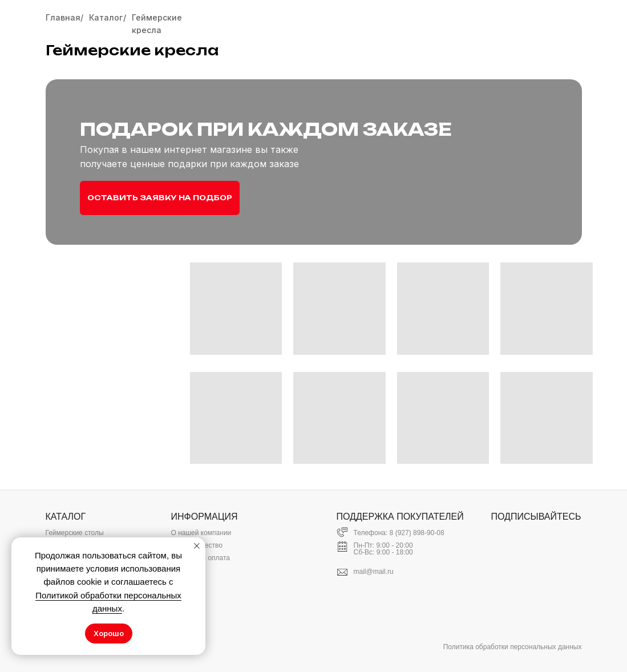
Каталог (106, 17)
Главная (63, 17)
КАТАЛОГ (66, 517)
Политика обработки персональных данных (513, 647)
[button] (160, 198)
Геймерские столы (75, 533)
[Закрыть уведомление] (197, 546)
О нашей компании (201, 533)
